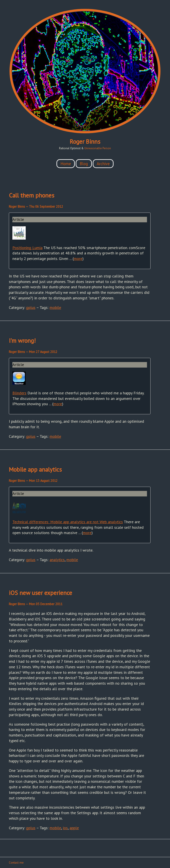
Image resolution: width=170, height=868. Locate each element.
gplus (31, 307)
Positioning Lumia (27, 248)
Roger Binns (85, 141)
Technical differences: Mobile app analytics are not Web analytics (68, 522)
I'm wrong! (22, 341)
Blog (84, 164)
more (78, 259)
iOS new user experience (41, 593)
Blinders (19, 393)
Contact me (16, 862)
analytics (57, 560)
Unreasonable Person (98, 148)
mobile (55, 307)
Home (66, 164)
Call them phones (32, 195)
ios (65, 828)
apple (74, 828)
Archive (103, 164)
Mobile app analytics (35, 469)
